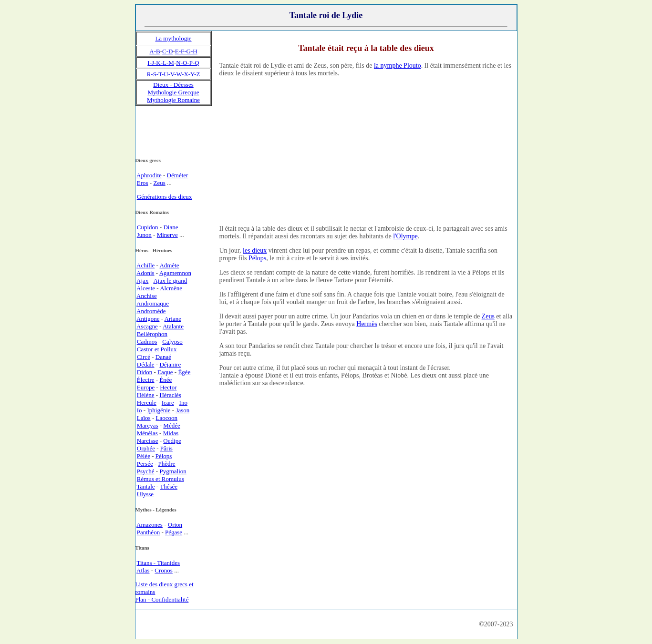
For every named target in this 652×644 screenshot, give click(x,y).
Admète (169, 265)
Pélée (144, 456)
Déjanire (170, 364)
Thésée (169, 486)
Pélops (257, 258)
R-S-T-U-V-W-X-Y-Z (174, 74)
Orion (175, 525)
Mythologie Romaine (173, 100)
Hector (168, 387)
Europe (146, 387)
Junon (144, 235)
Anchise (147, 296)
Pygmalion (173, 471)
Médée (171, 425)
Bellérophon (152, 334)
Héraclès (170, 395)
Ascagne (147, 326)
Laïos (144, 418)
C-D (167, 51)
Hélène (146, 395)
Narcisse (148, 441)
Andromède (151, 311)
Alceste (146, 288)
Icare (168, 403)
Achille (145, 265)
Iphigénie (159, 410)
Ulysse (145, 494)
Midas (171, 433)
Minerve (167, 235)
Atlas (143, 570)
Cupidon (148, 227)
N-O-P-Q (187, 63)
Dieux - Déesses (173, 85)
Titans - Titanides (159, 563)
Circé (144, 357)
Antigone (148, 319)
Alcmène (171, 288)
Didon (145, 372)
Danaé (163, 357)
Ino (183, 403)
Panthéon (148, 532)
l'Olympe (405, 236)
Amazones (150, 525)
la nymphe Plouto (398, 66)
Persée (145, 464)
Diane (171, 227)
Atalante (173, 326)
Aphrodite (149, 175)
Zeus (488, 316)
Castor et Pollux (157, 349)
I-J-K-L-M (161, 63)
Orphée (146, 448)
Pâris (166, 448)
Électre (146, 380)
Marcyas (148, 425)
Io (140, 410)
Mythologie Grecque (174, 92)
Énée (166, 380)
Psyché (146, 471)
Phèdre (167, 464)
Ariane (173, 319)
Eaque (165, 372)
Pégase (174, 532)
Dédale (146, 364)
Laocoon (166, 418)
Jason (182, 410)
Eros (143, 183)
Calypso (172, 342)
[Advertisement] (366, 151)
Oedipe (172, 441)
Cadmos (147, 342)
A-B (155, 51)
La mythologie (173, 38)
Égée (184, 372)
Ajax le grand (170, 281)
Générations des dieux (165, 197)
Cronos (164, 570)
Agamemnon (175, 273)
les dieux (255, 250)
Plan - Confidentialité (162, 599)
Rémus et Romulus (160, 479)
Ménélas (147, 433)
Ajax (142, 281)
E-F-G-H (186, 51)
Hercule (147, 403)
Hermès (367, 324)
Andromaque (153, 303)
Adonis (145, 273)
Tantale (146, 486)
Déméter (178, 175)
